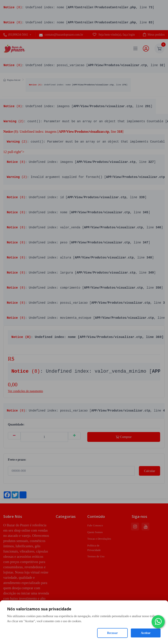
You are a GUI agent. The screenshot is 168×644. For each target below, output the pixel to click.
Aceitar (146, 633)
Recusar (113, 633)
